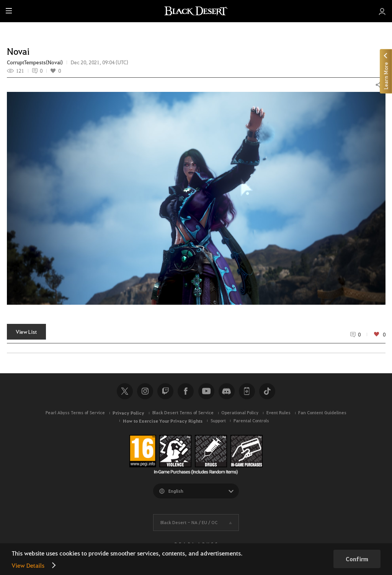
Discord (227, 391)
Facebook (186, 391)
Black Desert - (189, 522)
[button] (196, 198)
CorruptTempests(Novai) (35, 62)
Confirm (357, 559)
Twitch (165, 391)
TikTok (267, 391)
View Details (28, 565)
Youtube (206, 391)
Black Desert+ (247, 391)
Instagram (145, 391)
